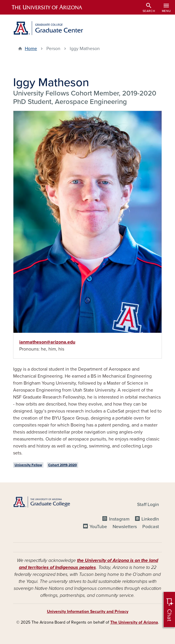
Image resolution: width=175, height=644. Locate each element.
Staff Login (148, 505)
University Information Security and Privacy (88, 612)
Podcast (151, 527)
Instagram (119, 519)
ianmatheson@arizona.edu (47, 342)
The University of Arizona (134, 622)
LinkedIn (150, 519)
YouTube (98, 527)
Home (31, 49)
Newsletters (125, 527)
